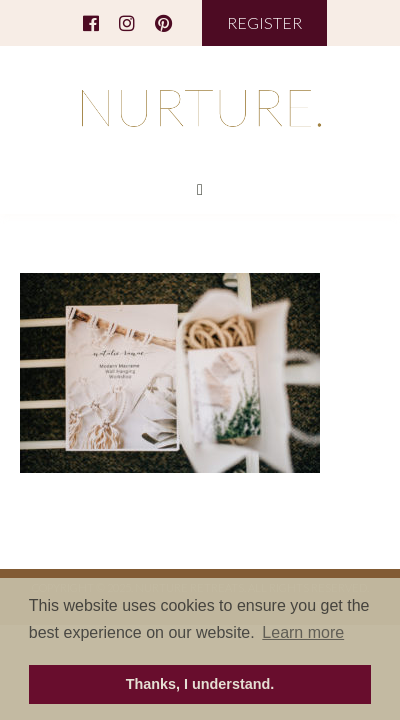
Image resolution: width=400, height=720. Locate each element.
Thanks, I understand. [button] (200, 684)
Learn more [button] (303, 632)
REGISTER (264, 22)
